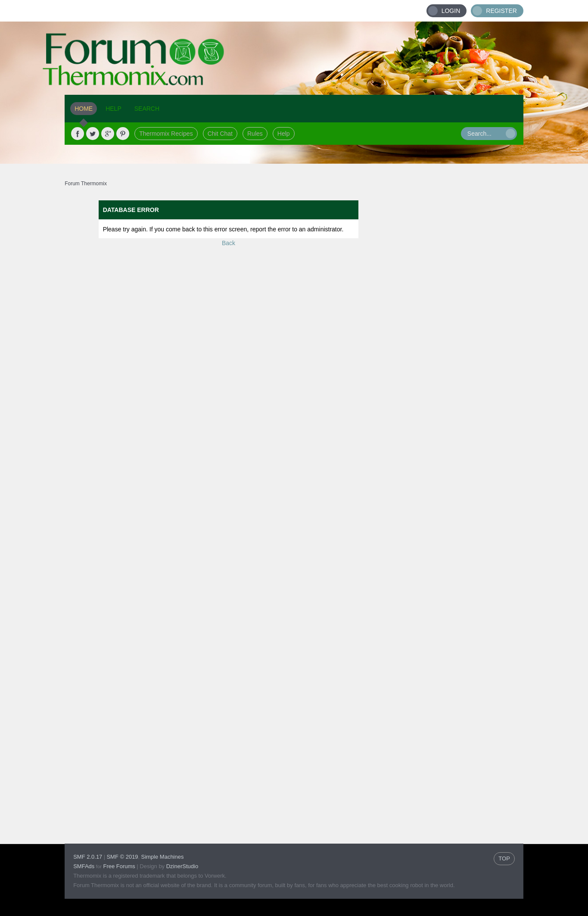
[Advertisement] (457, 330)
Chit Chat (220, 134)
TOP (504, 858)
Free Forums (119, 866)
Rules (255, 134)
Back (229, 243)
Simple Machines (162, 857)
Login (451, 11)
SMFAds (84, 866)
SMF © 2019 (122, 857)
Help (284, 134)
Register (501, 11)
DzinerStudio (182, 866)
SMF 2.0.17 (88, 857)
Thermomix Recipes (166, 134)
